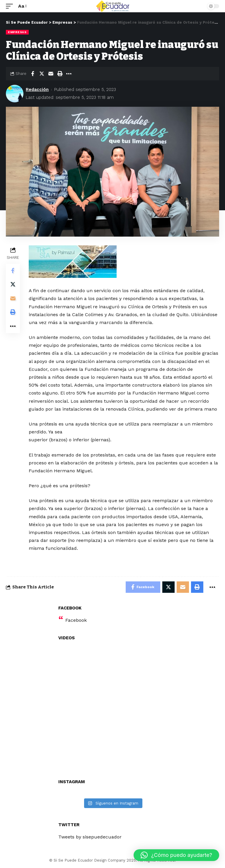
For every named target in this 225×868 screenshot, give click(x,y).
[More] (69, 74)
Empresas (17, 32)
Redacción (37, 89)
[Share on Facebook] (33, 74)
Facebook (76, 620)
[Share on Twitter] (42, 74)
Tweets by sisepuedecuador (90, 837)
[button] (176, 855)
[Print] (60, 74)
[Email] (51, 74)
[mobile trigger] (11, 6)
